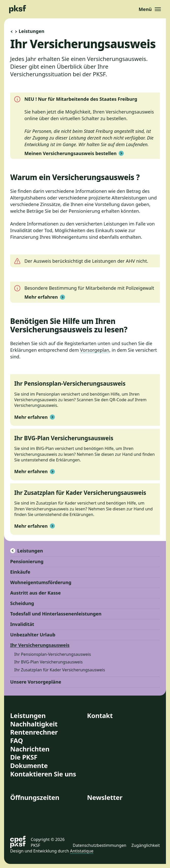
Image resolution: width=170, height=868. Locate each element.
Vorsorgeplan (95, 350)
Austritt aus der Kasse (35, 593)
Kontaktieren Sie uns (43, 774)
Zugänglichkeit (146, 845)
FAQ (17, 740)
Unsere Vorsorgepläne (36, 682)
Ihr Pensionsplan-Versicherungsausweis (53, 654)
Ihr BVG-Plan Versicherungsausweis (48, 662)
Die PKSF (24, 757)
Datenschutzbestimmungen (99, 845)
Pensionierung (27, 561)
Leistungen (27, 551)
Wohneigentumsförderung (41, 582)
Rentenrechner (34, 732)
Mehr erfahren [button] (45, 297)
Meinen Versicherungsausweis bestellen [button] (74, 153)
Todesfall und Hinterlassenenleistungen (56, 614)
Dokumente (29, 765)
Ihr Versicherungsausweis (40, 645)
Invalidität (22, 624)
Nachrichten (30, 749)
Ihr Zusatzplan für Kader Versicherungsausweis (60, 670)
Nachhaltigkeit (34, 724)
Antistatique (82, 851)
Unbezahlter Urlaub (33, 635)
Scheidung (22, 603)
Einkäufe (20, 572)
